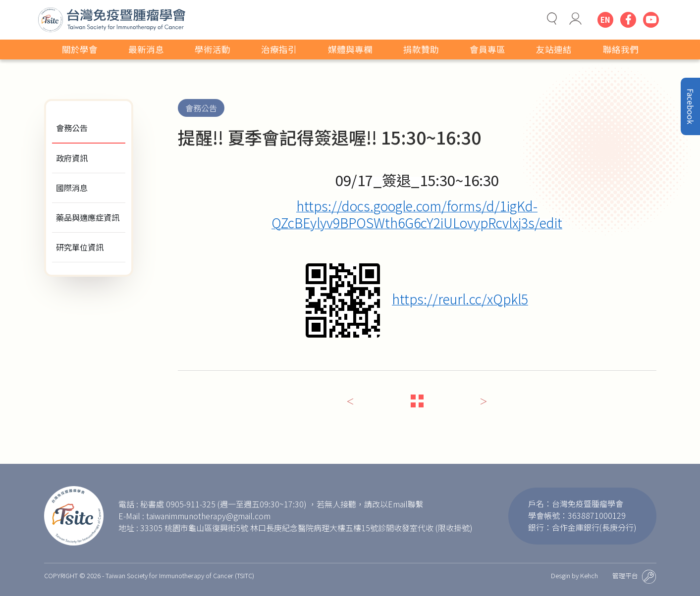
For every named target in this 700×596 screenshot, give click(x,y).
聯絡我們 (621, 49)
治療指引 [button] (279, 49)
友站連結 (554, 49)
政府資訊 (72, 158)
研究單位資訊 (80, 247)
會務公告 (72, 128)
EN (605, 20)
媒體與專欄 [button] (350, 49)
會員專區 (487, 49)
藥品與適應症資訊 (88, 217)
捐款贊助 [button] (421, 49)
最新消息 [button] (146, 49)
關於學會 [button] (80, 49)
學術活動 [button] (213, 49)
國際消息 (72, 188)
